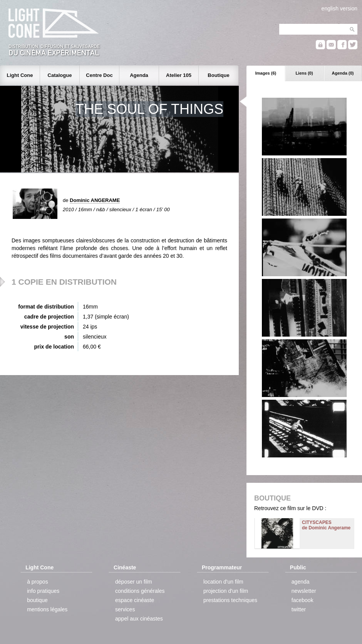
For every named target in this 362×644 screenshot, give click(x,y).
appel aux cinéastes (139, 619)
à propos (37, 582)
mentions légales (47, 609)
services (125, 609)
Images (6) (266, 73)
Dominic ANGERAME (95, 200)
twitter (299, 609)
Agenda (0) (343, 73)
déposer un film (134, 582)
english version (339, 8)
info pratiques (43, 591)
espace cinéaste (135, 600)
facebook (303, 600)
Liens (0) (304, 73)
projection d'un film (226, 591)
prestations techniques (230, 600)
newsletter (304, 591)
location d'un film (223, 582)
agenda (301, 582)
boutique (37, 600)
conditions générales (140, 591)
